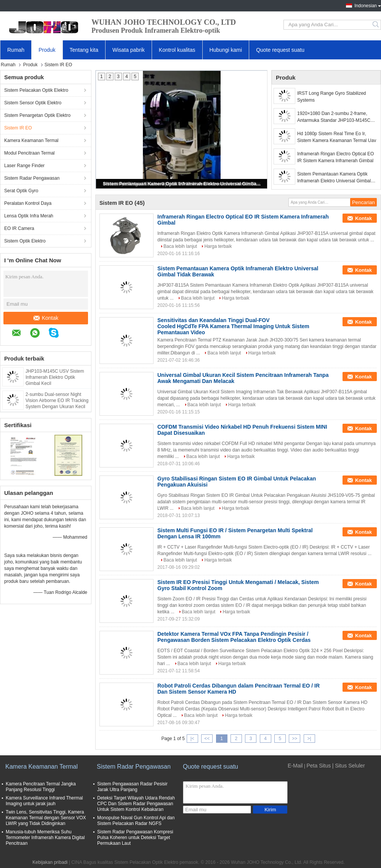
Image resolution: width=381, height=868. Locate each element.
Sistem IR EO (18, 128)
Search (376, 25)
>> (295, 739)
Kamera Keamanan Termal (31, 140)
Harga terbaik (218, 246)
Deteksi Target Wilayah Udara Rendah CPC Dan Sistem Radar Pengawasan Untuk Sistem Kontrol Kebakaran (136, 804)
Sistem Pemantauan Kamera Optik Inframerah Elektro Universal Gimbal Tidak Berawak (182, 184)
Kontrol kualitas (177, 50)
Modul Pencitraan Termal (30, 153)
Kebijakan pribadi (50, 862)
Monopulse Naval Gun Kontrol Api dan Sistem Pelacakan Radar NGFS (136, 821)
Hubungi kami (226, 50)
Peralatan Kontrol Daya (28, 203)
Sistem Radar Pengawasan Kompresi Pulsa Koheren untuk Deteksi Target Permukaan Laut (135, 838)
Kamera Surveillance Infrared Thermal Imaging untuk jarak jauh (44, 801)
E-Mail (295, 766)
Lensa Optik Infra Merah (29, 216)
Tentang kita (84, 50)
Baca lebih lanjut (180, 246)
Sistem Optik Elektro (25, 241)
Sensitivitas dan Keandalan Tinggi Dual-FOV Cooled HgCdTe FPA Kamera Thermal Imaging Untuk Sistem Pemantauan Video (233, 326)
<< (207, 739)
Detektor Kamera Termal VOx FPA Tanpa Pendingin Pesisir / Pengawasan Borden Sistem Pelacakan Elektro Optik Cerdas (234, 637)
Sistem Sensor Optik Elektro (33, 103)
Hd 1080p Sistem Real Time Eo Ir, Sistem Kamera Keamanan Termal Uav (337, 137)
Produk (47, 50)
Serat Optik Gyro (21, 191)
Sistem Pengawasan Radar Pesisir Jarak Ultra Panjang (132, 787)
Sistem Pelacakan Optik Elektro (36, 90)
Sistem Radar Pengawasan (32, 178)
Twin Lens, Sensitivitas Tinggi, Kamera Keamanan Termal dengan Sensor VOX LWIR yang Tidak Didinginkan (46, 818)
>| (309, 739)
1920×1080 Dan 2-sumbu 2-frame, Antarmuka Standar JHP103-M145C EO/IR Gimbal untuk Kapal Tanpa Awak (337, 117)
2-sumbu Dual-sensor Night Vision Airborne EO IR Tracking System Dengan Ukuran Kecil (57, 400)
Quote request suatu (280, 50)
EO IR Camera (19, 228)
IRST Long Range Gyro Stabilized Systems (332, 97)
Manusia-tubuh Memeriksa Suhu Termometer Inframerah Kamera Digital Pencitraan (45, 838)
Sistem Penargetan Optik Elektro (37, 115)
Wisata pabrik (129, 50)
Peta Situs (319, 766)
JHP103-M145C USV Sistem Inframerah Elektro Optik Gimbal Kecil (55, 377)
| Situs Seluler (349, 766)
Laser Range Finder (24, 166)
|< (192, 739)
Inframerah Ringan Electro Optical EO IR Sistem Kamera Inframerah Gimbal (335, 157)
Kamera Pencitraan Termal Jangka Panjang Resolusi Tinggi (41, 787)
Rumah (16, 50)
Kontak (46, 318)
